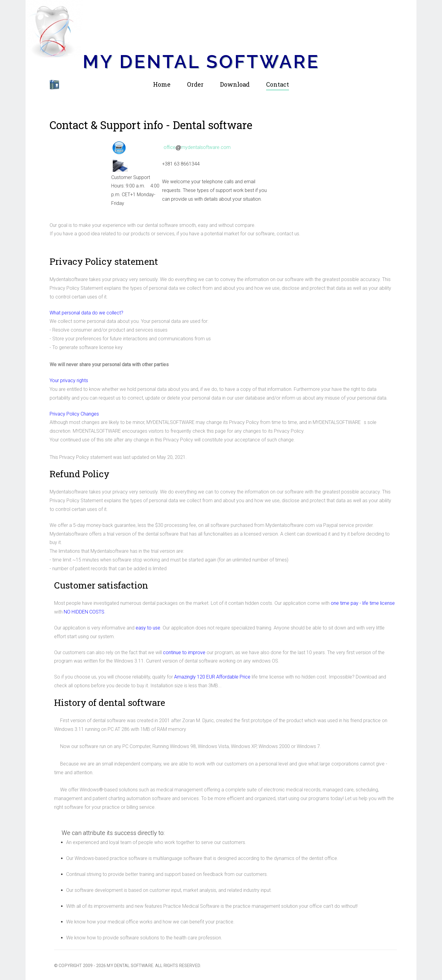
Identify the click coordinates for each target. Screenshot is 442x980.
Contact (278, 84)
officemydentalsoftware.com (197, 147)
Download (235, 84)
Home (162, 84)
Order (195, 84)
